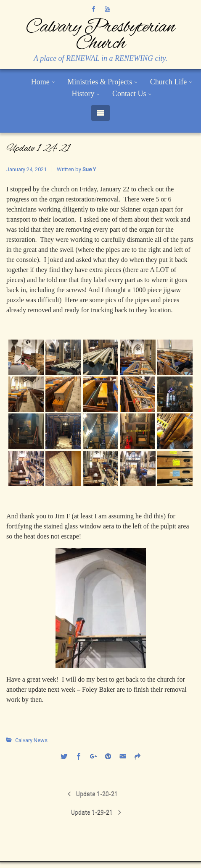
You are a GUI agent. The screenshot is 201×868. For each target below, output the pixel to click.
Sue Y (89, 169)
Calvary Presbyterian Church (100, 36)
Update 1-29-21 (92, 812)
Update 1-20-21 (97, 794)
